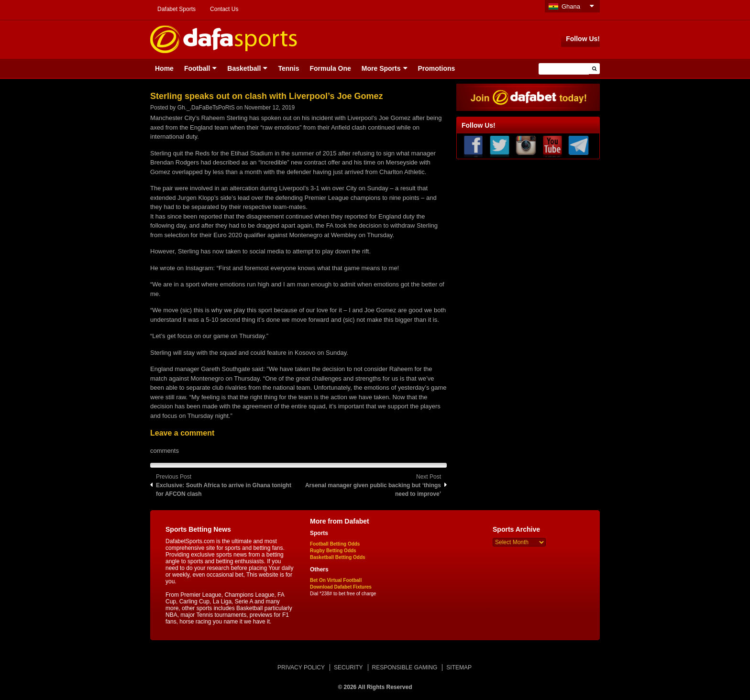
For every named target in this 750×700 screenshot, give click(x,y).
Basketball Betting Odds (338, 557)
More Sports (381, 68)
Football (197, 68)
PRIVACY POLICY (301, 667)
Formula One (330, 68)
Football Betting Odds (335, 544)
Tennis (288, 68)
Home (164, 68)
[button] (594, 69)
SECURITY (348, 667)
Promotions (437, 68)
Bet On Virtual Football (336, 580)
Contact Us (224, 9)
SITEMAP (459, 667)
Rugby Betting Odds (333, 551)
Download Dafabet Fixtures (341, 587)
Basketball (244, 68)
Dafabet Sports (176, 9)
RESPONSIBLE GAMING (405, 667)
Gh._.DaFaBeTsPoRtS (206, 108)
